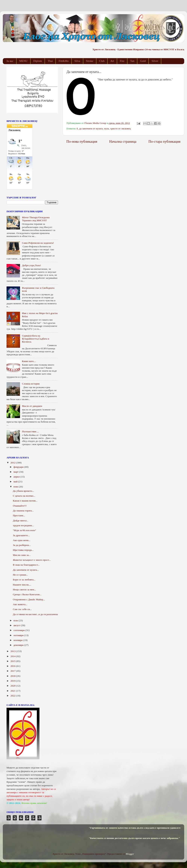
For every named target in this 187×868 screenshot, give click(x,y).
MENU (23, 61)
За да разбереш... (22, 545)
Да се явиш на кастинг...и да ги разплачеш (35, 614)
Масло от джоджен (32, 406)
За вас (10, 61)
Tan (132, 61)
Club (102, 61)
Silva (77, 61)
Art (112, 61)
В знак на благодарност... (26, 565)
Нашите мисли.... (22, 585)
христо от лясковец (121, 129)
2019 (13, 681)
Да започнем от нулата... (26, 570)
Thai (50, 61)
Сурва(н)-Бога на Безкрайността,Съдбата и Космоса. (35, 339)
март (16, 472)
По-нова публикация (82, 141)
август (17, 625)
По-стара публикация (164, 141)
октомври (19, 635)
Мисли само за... (22, 555)
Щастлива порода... (23, 550)
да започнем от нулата (91, 129)
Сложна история (31, 384)
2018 (13, 676)
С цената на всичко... (24, 496)
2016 (13, 666)
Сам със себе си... (22, 609)
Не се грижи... (20, 575)
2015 (13, 661)
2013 (13, 651)
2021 (13, 691)
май (16, 482)
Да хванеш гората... (23, 511)
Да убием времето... (23, 491)
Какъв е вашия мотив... (25, 501)
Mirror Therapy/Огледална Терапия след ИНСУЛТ (36, 219)
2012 (13, 463)
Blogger (130, 854)
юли (16, 620)
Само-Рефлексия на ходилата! (38, 243)
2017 (13, 671)
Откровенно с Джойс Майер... (29, 599)
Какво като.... (29, 361)
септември (19, 630)
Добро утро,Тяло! (31, 265)
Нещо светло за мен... (24, 590)
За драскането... (21, 535)
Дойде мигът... (21, 521)
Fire (122, 61)
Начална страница (123, 141)
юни (16, 487)
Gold (143, 61)
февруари (19, 467)
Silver (155, 61)
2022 (13, 696)
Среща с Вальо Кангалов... (27, 594)
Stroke (90, 61)
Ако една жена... (22, 540)
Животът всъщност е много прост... (32, 560)
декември (19, 645)
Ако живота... (20, 604)
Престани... (19, 515)
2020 (13, 686)
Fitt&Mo (63, 61)
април (17, 477)
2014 (13, 656)
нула (107, 129)
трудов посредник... (23, 525)
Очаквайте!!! (20, 506)
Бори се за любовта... (24, 580)
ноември (18, 640)
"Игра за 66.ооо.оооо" (25, 530)
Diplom (38, 61)
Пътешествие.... (30, 431)
